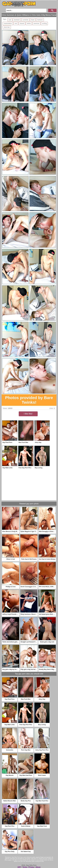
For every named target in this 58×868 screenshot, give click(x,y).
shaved (22, 24)
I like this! (28, 414)
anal (10, 20)
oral (16, 24)
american (36, 24)
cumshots (25, 20)
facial (33, 20)
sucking (44, 24)
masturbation (8, 24)
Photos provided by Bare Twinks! (29, 400)
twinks (29, 24)
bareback (17, 20)
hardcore (40, 20)
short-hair (7, 27)
